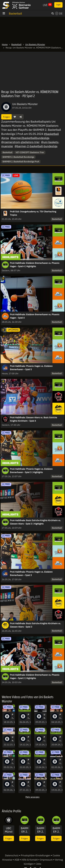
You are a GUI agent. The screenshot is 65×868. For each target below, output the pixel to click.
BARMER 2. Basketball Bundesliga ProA (21, 161)
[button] (15, 117)
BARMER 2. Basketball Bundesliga (18, 157)
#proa (5, 138)
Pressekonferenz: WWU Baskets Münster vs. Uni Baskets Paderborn (29, 784)
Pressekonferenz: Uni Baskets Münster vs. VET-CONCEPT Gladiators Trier (60, 784)
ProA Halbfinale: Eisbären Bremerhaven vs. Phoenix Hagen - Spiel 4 (35, 316)
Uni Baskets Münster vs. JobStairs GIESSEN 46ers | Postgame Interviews (13, 739)
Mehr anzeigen (32, 797)
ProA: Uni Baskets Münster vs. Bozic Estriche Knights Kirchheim (45, 762)
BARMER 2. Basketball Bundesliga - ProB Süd (40, 830)
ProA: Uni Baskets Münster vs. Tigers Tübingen (29, 716)
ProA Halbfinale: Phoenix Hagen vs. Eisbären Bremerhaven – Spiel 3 (31, 573)
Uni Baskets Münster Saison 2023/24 (45, 716)
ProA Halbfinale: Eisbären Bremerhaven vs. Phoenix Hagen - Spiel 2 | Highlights (35, 677)
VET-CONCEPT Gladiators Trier (30, 152)
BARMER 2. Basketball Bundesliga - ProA (25, 830)
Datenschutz (12, 856)
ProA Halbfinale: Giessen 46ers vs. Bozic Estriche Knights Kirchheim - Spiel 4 (33, 419)
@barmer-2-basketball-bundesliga (36, 146)
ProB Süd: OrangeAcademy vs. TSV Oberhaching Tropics (33, 213)
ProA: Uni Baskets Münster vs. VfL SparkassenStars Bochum (13, 716)
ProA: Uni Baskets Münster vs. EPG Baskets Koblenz (60, 739)
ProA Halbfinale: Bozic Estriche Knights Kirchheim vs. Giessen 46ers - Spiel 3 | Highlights (35, 522)
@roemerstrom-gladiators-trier (20, 142)
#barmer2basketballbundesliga (30, 138)
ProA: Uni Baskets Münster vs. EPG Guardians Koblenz (29, 762)
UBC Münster (9, 830)
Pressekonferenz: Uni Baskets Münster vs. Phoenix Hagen (60, 762)
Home (5, 44)
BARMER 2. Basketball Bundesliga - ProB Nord (56, 830)
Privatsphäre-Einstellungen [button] (36, 856)
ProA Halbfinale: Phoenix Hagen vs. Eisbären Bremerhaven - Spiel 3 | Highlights (31, 471)
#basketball (51, 134)
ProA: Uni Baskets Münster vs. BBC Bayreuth (29, 739)
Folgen (7, 117)
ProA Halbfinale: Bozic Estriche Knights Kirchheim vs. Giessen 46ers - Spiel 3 (35, 625)
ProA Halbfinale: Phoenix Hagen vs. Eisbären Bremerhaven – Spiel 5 (31, 368)
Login (58, 5)
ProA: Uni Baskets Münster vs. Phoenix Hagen (13, 784)
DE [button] (59, 13)
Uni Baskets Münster (35, 44)
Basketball (15, 13)
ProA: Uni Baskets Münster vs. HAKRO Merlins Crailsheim (45, 739)
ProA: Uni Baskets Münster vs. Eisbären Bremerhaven (60, 716)
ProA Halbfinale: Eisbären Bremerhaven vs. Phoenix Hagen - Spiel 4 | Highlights (35, 265)
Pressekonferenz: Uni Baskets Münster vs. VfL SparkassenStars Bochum (45, 784)
